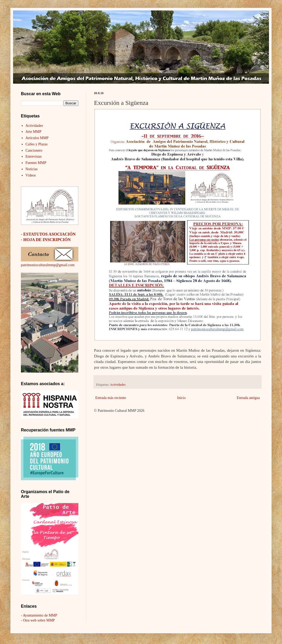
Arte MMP (34, 132)
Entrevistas (34, 156)
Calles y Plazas (37, 144)
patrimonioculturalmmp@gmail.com (48, 265)
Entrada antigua (248, 398)
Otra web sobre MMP (39, 620)
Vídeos (31, 175)
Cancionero (34, 150)
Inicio (181, 398)
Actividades (118, 385)
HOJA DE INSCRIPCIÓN (47, 240)
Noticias (32, 169)
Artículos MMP (37, 138)
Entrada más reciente (111, 398)
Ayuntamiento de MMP (40, 615)
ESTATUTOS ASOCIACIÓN (49, 234)
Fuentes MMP (36, 163)
